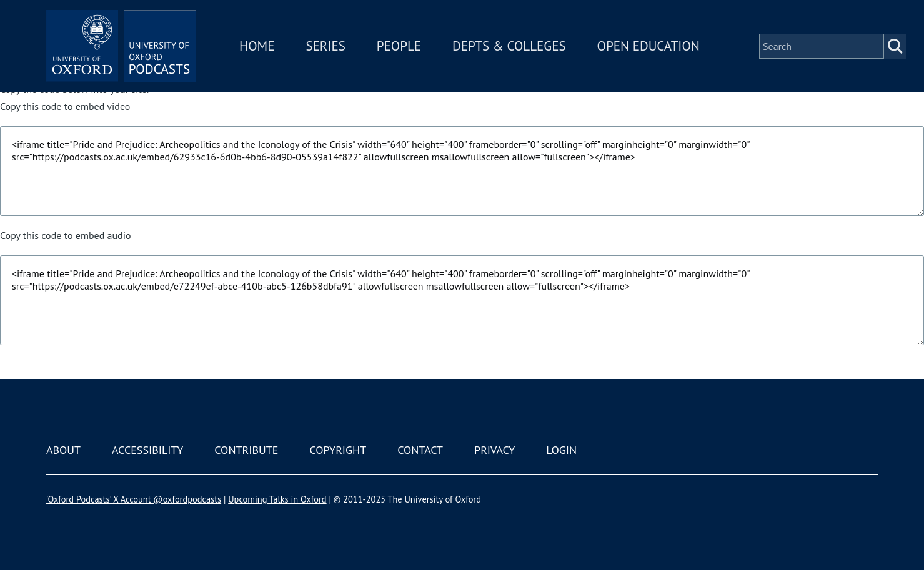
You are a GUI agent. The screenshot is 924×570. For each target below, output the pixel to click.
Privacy (494, 450)
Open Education (648, 46)
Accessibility (147, 450)
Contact (420, 450)
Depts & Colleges (509, 46)
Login (561, 450)
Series (325, 46)
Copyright (338, 450)
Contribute (246, 450)
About (63, 450)
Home (257, 46)
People (399, 46)
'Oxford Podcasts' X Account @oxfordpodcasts (134, 499)
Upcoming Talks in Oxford (277, 499)
